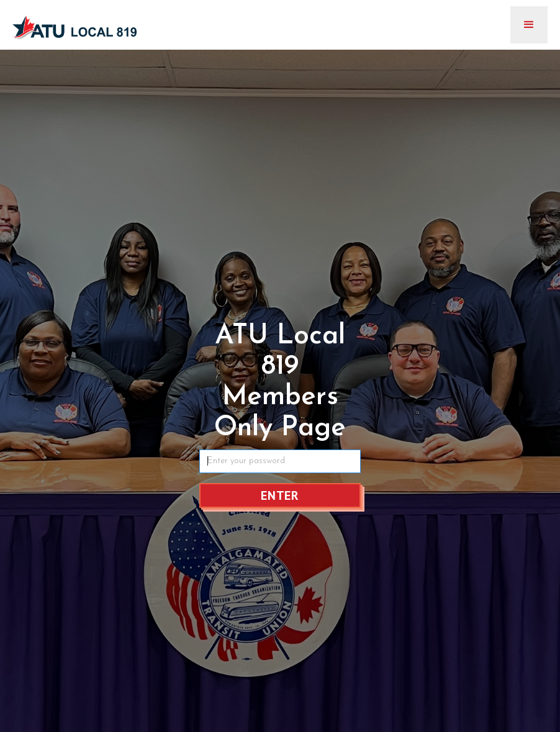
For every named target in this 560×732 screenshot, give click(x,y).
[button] (529, 25)
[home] (75, 23)
